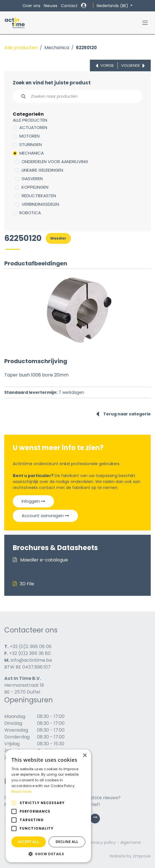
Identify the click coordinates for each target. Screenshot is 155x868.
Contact (69, 6)
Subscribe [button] (97, 820)
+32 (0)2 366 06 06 (31, 647)
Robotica (30, 213)
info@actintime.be (31, 660)
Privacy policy (102, 842)
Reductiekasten (39, 196)
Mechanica (57, 48)
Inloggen (33, 501)
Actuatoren (33, 127)
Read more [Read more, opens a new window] (21, 791)
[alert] (48, 806)
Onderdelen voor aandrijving (55, 162)
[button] (48, 854)
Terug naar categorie (123, 414)
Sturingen (31, 144)
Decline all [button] (67, 842)
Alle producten (21, 48)
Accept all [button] (29, 842)
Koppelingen (35, 187)
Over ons (31, 6)
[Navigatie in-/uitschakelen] (145, 23)
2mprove (142, 856)
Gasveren (32, 179)
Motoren (29, 136)
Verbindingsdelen (40, 204)
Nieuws (51, 6)
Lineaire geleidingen (42, 170)
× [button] (85, 756)
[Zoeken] (20, 96)
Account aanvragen (45, 516)
